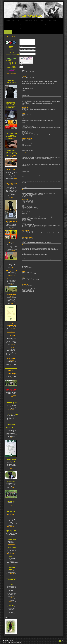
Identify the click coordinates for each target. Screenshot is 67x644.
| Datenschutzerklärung (17, 642)
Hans (23, 186)
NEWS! (11, 285)
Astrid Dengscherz (26, 232)
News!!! (13, 378)
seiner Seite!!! (13, 396)
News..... (13, 344)
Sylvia (23, 246)
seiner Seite (13, 355)
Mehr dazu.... (11, 544)
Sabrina (24, 115)
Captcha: (24, 57)
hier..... (13, 138)
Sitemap (11, 640)
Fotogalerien (12, 574)
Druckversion (6, 640)
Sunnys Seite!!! (12, 328)
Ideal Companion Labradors (27, 239)
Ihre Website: (22, 54)
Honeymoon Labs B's (13, 156)
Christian (24, 78)
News (15, 178)
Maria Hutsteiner (25, 200)
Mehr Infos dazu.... (11, 514)
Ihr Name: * (21, 48)
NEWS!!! (11, 197)
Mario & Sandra (25, 154)
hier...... (11, 438)
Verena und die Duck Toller (27, 140)
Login (62, 641)
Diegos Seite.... (12, 251)
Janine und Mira (25, 108)
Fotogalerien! (11, 410)
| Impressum (11, 642)
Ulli (23, 263)
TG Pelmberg (12, 602)
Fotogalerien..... (11, 275)
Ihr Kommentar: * (22, 38)
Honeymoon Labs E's (11, 74)
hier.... (11, 505)
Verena (24, 273)
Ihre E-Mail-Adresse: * (27, 51)
